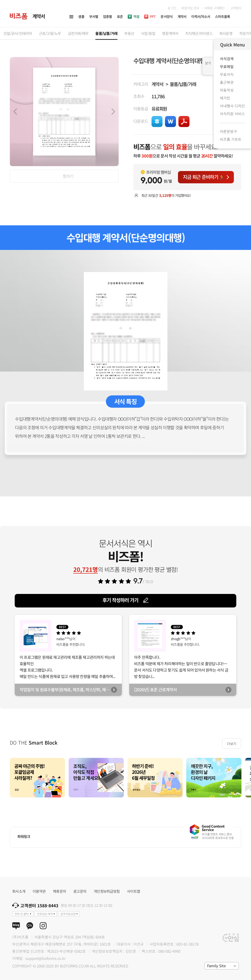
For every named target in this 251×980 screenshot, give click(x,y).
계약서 (157, 84)
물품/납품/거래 (183, 84)
